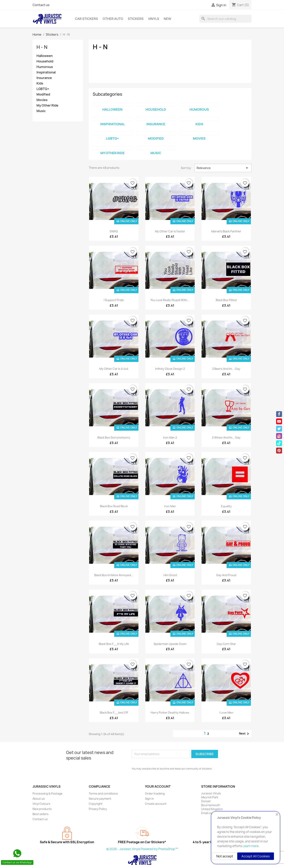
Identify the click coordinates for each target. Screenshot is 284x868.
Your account (158, 786)
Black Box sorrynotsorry (114, 437)
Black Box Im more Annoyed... (114, 575)
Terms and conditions (103, 793)
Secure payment (100, 799)
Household (45, 61)
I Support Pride (114, 300)
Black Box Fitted (226, 300)
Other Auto (113, 19)
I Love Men (226, 713)
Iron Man (170, 506)
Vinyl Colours (41, 804)
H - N (42, 47)
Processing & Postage (48, 793)
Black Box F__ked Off (114, 713)
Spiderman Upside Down (170, 644)
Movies (42, 100)
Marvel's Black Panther (226, 231)
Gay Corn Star (226, 644)
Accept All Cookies (256, 856)
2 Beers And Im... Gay (226, 369)
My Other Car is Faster (170, 231)
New (167, 19)
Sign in (149, 799)
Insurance (44, 78)
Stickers (136, 19)
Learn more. (251, 846)
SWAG (114, 231)
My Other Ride (47, 105)
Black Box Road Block (114, 506)
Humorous (45, 67)
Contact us (41, 5)
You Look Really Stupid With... (170, 300)
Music (41, 111)
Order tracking (155, 793)
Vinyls (154, 19)
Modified (43, 94)
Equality (226, 506)
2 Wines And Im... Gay (226, 437)
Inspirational (46, 72)
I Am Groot (170, 575)
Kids (40, 83)
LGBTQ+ (43, 89)
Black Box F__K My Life (114, 644)
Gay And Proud (226, 575)
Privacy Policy (98, 809)
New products (42, 809)
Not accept (225, 856)
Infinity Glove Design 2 (170, 369)
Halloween (45, 56)
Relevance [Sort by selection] (223, 168)
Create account (156, 804)
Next (245, 734)
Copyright (96, 804)
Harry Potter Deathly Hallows (170, 713)
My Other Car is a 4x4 (114, 369)
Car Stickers (86, 19)
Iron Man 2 (170, 437)
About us (39, 799)
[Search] (225, 19)
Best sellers (41, 814)
